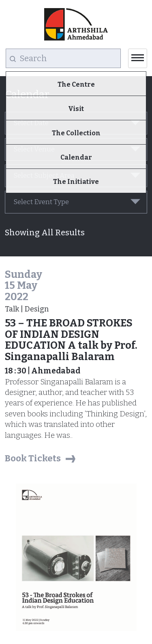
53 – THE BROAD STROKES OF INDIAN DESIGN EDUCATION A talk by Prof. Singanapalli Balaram (71, 340)
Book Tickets (33, 458)
